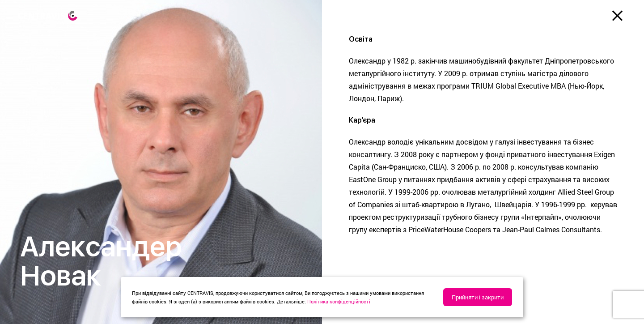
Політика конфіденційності (339, 301)
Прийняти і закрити (478, 297)
